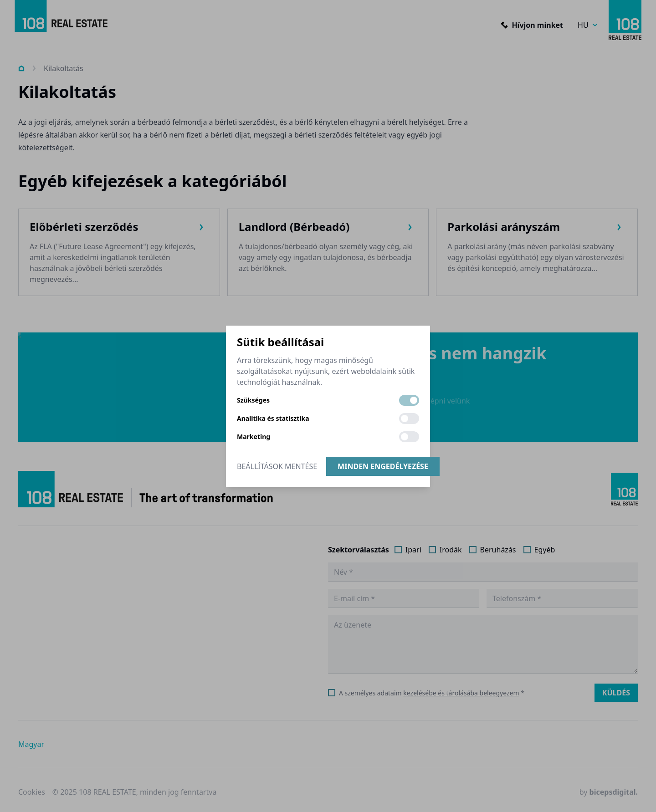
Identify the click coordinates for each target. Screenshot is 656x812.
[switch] (409, 400)
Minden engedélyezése (383, 466)
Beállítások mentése (277, 466)
